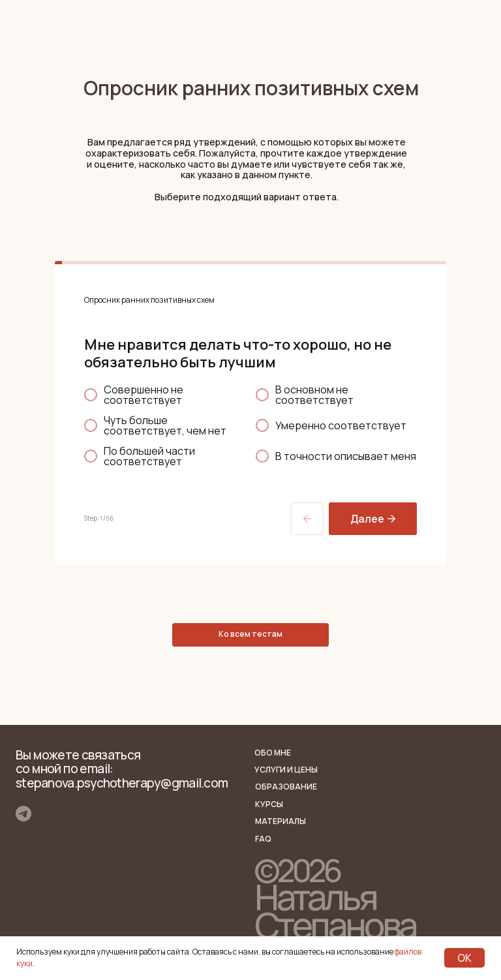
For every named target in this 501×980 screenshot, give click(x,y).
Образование (286, 787)
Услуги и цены (286, 770)
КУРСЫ (269, 804)
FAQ (263, 839)
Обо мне (273, 753)
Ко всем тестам (250, 634)
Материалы (281, 821)
